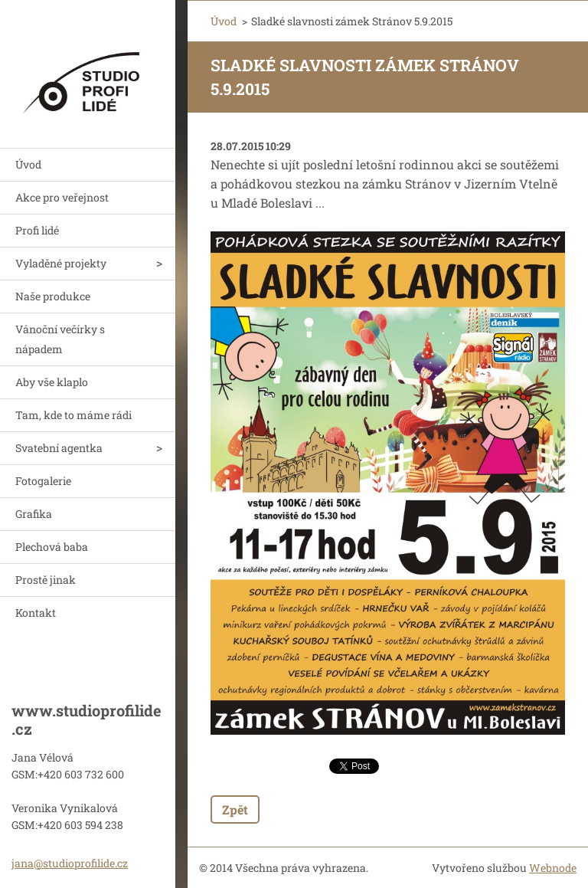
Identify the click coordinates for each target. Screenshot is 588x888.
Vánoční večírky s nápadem (60, 339)
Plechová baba (52, 547)
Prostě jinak (46, 580)
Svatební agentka (59, 448)
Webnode (553, 868)
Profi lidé (37, 230)
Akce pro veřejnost (62, 197)
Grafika (34, 514)
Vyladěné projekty (61, 263)
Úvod (28, 164)
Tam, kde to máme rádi (73, 415)
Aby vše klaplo (52, 382)
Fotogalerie (43, 481)
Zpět (235, 809)
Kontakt (36, 613)
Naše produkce (53, 296)
